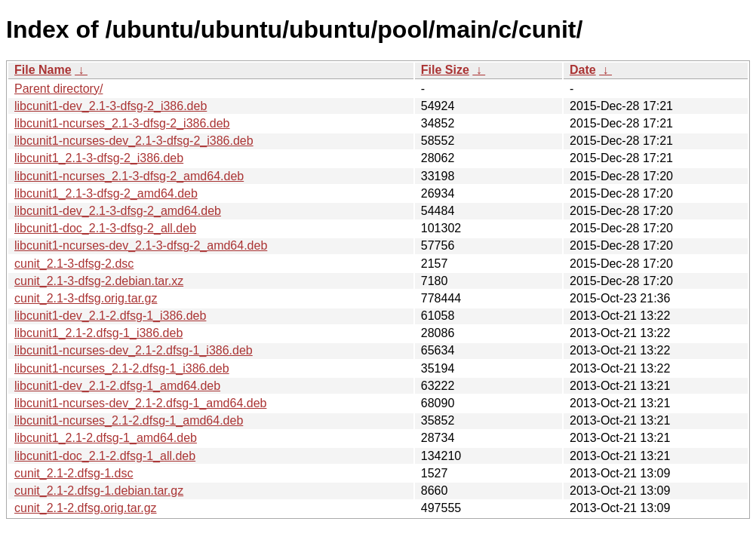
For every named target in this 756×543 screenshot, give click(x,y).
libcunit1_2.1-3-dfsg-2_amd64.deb (106, 193)
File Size (445, 70)
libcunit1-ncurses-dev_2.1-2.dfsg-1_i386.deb (134, 350)
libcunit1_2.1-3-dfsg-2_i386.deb (99, 158)
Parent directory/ (58, 89)
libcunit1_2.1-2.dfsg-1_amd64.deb (106, 438)
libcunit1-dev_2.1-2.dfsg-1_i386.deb (110, 316)
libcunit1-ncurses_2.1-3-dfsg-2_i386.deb (122, 123)
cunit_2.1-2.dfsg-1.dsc (74, 473)
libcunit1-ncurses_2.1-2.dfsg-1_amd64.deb (129, 420)
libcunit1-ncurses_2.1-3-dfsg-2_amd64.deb (129, 176)
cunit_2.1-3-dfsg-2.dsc (74, 264)
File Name (43, 70)
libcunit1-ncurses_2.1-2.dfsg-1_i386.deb (122, 368)
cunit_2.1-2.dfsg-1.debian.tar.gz (99, 491)
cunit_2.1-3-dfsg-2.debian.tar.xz (99, 281)
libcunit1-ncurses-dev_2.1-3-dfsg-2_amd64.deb (141, 245)
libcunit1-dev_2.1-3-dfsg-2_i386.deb (111, 106)
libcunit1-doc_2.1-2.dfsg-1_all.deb (105, 456)
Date (583, 70)
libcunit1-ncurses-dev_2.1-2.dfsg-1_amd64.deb (140, 403)
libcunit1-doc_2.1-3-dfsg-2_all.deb (105, 228)
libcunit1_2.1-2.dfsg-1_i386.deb (98, 333)
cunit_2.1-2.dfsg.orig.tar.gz (86, 508)
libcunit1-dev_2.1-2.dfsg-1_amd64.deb (117, 386)
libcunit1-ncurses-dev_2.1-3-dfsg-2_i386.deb (134, 141)
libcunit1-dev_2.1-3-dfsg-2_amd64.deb (118, 211)
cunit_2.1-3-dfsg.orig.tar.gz (86, 298)
